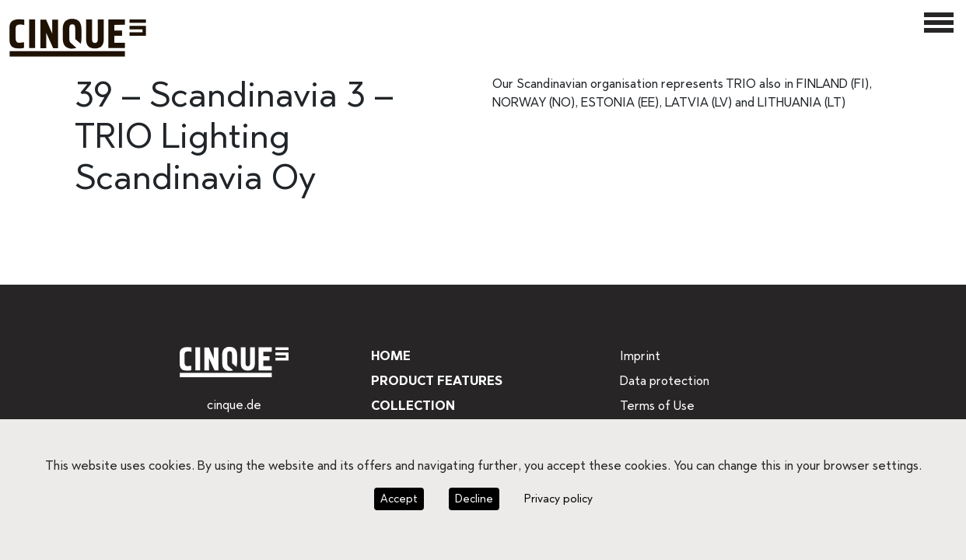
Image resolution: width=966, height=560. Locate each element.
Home (390, 356)
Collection (411, 406)
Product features (436, 381)
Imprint (639, 356)
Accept (400, 499)
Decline (472, 499)
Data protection (662, 381)
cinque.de (234, 405)
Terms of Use (656, 406)
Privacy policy (555, 499)
